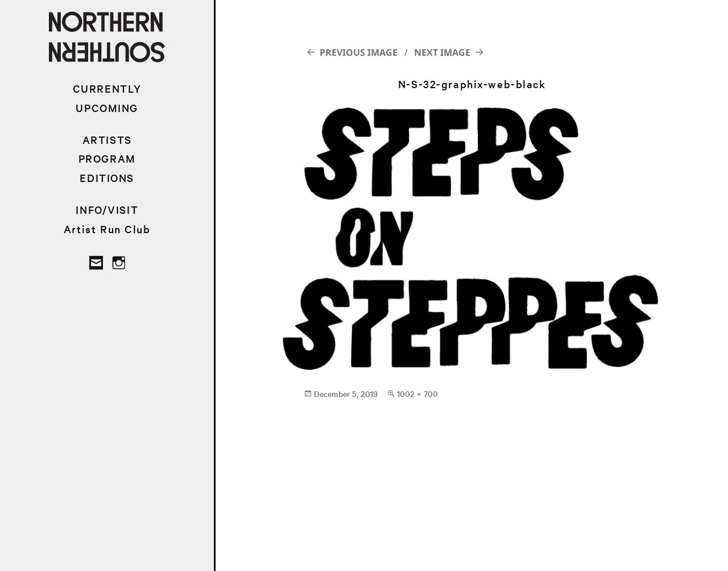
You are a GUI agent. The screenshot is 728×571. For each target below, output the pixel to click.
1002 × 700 (417, 394)
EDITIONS (107, 178)
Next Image (442, 52)
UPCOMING (107, 108)
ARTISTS (107, 140)
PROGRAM (107, 158)
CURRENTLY (107, 88)
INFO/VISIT (107, 210)
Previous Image (359, 52)
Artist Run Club (107, 229)
